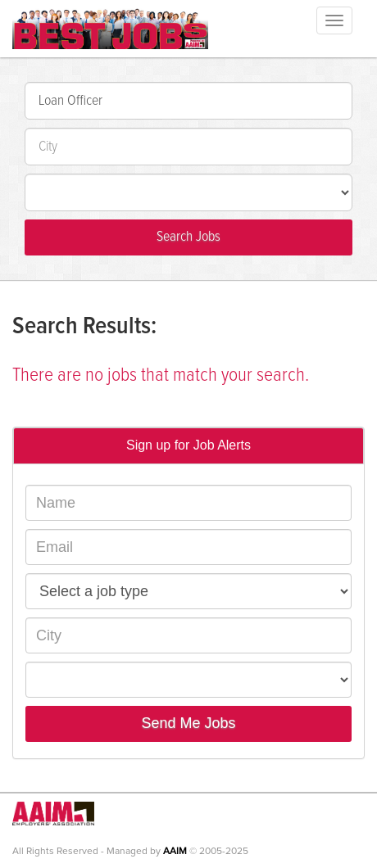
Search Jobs (188, 237)
